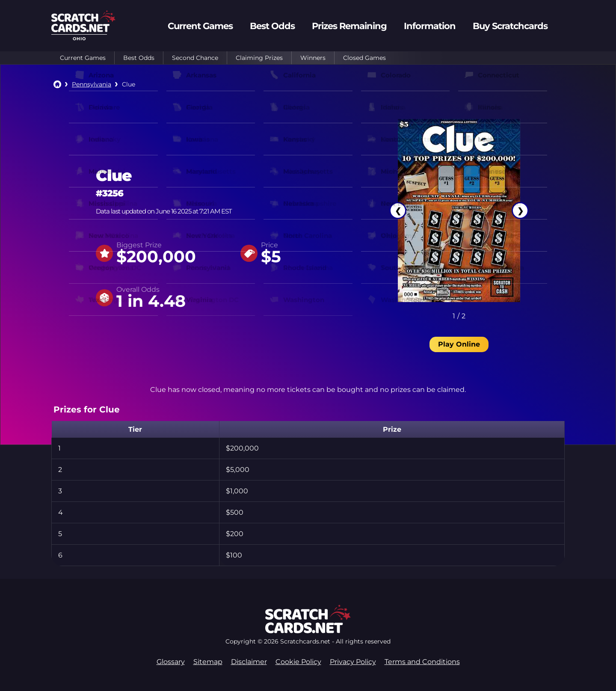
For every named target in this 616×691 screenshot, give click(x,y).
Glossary (171, 662)
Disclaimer (249, 662)
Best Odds (139, 58)
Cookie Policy (298, 662)
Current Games (83, 58)
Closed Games (364, 58)
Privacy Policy (353, 662)
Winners (313, 58)
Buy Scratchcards (510, 26)
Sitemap (208, 662)
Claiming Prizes (259, 58)
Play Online (459, 344)
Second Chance (195, 58)
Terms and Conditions (422, 662)
